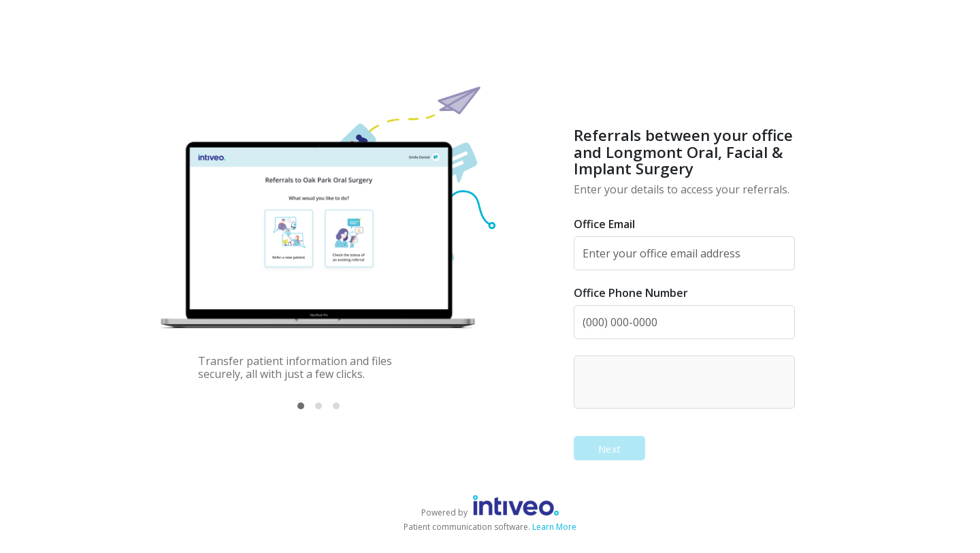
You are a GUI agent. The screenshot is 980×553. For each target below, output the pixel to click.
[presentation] (686, 381)
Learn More (554, 527)
